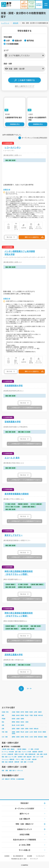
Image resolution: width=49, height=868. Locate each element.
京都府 (18, 729)
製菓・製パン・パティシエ (16, 771)
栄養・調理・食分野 (42, 754)
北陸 (3, 725)
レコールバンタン (13, 147)
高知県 (14, 734)
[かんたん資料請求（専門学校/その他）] (32, 4)
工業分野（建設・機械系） (9, 749)
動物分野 (17, 762)
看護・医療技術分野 (30, 754)
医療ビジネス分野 (19, 754)
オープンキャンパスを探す (25, 808)
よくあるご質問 (25, 845)
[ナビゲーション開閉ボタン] (46, 4)
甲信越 (3, 719)
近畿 (3, 729)
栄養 (3, 771)
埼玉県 (27, 715)
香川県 (40, 732)
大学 (3, 779)
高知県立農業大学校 (14, 655)
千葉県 (31, 715)
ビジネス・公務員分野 (7, 754)
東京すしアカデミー (14, 535)
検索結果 (16, 23)
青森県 (18, 712)
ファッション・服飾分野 (8, 759)
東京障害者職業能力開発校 (17, 494)
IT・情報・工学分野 (34, 749)
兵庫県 (27, 729)
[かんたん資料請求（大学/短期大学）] (24, 4)
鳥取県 (14, 732)
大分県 (31, 737)
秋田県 (31, 712)
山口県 (31, 732)
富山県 (14, 725)
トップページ (5, 23)
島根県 (18, 732)
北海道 (14, 712)
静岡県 (14, 722)
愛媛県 (44, 732)
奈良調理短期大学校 (14, 386)
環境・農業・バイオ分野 (27, 762)
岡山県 (22, 732)
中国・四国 (5, 732)
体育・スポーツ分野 (38, 757)
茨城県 (14, 715)
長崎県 (22, 737)
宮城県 (27, 712)
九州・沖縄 (5, 737)
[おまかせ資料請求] (39, 4)
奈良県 (31, 729)
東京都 (35, 715)
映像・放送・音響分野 (7, 762)
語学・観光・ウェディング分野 (23, 752)
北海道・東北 (5, 712)
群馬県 (22, 715)
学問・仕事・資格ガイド (25, 824)
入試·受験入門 (24, 819)
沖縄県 (45, 737)
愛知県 (18, 722)
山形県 (35, 712)
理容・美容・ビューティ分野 (9, 757)
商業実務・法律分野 (38, 752)
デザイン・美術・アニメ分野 (23, 759)
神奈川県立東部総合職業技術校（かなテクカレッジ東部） (19, 614)
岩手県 (22, 712)
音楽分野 (34, 759)
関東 (3, 715)
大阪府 (22, 729)
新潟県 (14, 719)
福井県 (22, 725)
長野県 (22, 719)
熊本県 (27, 737)
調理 (7, 771)
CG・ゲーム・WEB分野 (8, 752)
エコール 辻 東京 (12, 458)
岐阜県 (22, 722)
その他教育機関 (20, 779)
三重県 (27, 722)
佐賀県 (18, 737)
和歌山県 (36, 729)
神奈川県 (40, 715)
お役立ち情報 (24, 834)
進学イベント (24, 814)
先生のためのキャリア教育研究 (24, 840)
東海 (3, 722)
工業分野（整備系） (22, 749)
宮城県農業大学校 (13, 422)
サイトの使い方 (25, 850)
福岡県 (14, 737)
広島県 (27, 732)
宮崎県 (35, 737)
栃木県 (18, 715)
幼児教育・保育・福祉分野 (25, 757)
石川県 (18, 725)
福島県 (40, 712)
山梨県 (18, 719)
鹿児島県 (40, 737)
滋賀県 (14, 729)
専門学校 (13, 779)
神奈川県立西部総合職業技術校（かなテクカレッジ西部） (19, 573)
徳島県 (35, 732)
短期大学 (7, 779)
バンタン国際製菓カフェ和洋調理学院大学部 (20, 253)
